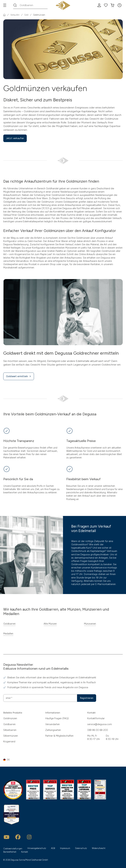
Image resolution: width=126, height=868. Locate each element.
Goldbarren (9, 624)
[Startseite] (4, 15)
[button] (119, 5)
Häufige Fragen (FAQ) (57, 718)
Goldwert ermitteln (19, 376)
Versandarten (52, 724)
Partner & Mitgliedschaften (59, 736)
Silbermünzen (11, 736)
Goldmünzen (10, 718)
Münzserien (90, 624)
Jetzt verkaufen (15, 138)
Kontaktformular (96, 718)
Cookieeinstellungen (13, 849)
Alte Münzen (50, 624)
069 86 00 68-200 (98, 730)
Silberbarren (10, 730)
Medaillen (8, 634)
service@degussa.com (100, 724)
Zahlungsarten (53, 730)
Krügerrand (9, 742)
